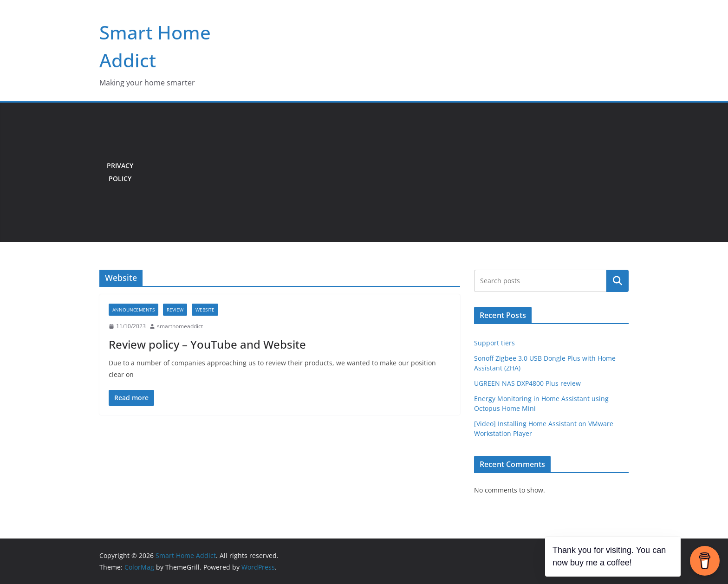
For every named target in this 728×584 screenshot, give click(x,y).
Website (205, 310)
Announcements (133, 310)
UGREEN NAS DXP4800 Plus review (527, 383)
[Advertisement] (385, 172)
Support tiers (494, 343)
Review (175, 310)
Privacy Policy (120, 172)
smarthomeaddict (180, 326)
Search (617, 281)
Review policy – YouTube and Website (207, 344)
